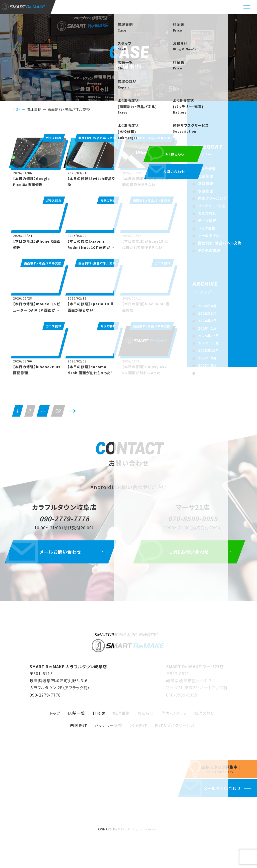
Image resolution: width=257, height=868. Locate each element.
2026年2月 (207, 321)
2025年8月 (207, 365)
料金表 (99, 716)
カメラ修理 (207, 169)
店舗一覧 (77, 716)
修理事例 (34, 109)
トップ (55, 716)
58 (58, 411)
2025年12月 (209, 336)
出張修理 (206, 176)
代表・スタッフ (174, 716)
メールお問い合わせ (64, 555)
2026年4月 (207, 306)
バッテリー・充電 (212, 206)
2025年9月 (207, 358)
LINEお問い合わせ (193, 555)
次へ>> (72, 413)
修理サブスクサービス (175, 728)
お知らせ (146, 716)
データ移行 (207, 221)
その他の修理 (209, 250)
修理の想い (204, 716)
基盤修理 (206, 183)
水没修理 (206, 191)
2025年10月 (209, 350)
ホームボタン (209, 235)
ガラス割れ (207, 213)
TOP (17, 109)
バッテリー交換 (109, 728)
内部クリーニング (212, 198)
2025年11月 (209, 343)
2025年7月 (207, 373)
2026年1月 (207, 328)
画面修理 (79, 728)
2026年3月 (207, 313)
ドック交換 (207, 228)
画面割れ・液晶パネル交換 (220, 243)
